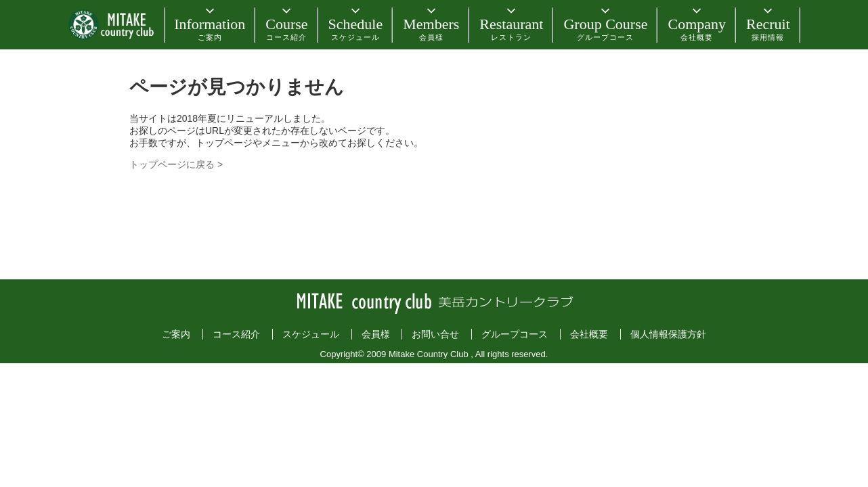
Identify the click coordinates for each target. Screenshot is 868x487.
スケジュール (311, 334)
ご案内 (176, 334)
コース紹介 (236, 334)
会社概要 (589, 334)
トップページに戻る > (176, 164)
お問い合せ (435, 334)
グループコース (515, 334)
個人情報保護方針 (668, 334)
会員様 (376, 334)
